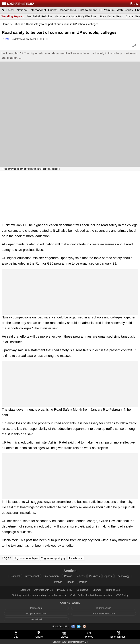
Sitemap (97, 590)
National (22, 10)
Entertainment (87, 10)
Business (95, 576)
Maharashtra (68, 10)
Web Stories (125, 10)
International (38, 10)
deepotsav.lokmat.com (104, 614)
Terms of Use (113, 590)
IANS (7, 39)
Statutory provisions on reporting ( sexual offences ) (39, 595)
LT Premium (107, 10)
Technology (123, 576)
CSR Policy (122, 595)
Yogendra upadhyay (26, 558)
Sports (108, 576)
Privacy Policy (65, 590)
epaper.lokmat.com (36, 614)
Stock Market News (111, 16)
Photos (68, 576)
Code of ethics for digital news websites (91, 595)
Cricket (53, 10)
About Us (25, 590)
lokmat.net (36, 619)
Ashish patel (76, 558)
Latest (10, 10)
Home (5, 24)
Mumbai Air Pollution (39, 16)
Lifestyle (58, 582)
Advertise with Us (44, 590)
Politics (83, 582)
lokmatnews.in (104, 608)
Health (71, 582)
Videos (81, 576)
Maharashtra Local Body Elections (76, 16)
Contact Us (82, 590)
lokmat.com (36, 608)
